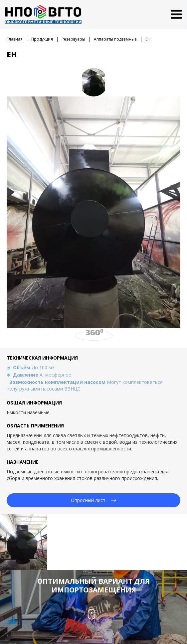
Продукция (42, 39)
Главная (15, 39)
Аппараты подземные (115, 39)
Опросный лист (93, 500)
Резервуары (73, 39)
